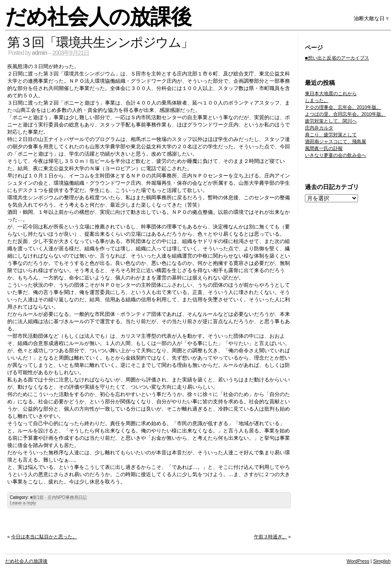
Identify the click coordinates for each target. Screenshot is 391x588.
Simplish (382, 561)
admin (39, 53)
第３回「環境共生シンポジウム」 (100, 42)
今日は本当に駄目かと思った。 (44, 537)
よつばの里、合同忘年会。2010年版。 (345, 114)
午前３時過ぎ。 (270, 537)
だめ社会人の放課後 (98, 17)
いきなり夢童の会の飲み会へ (336, 155)
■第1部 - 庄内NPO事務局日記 (58, 497)
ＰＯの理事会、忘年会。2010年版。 (343, 107)
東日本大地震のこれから (331, 93)
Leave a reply (23, 503)
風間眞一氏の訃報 (324, 148)
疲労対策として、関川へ (331, 121)
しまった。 (317, 100)
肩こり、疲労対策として (331, 135)
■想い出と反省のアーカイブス (337, 58)
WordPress (358, 561)
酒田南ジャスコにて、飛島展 (336, 141)
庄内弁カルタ (319, 128)
